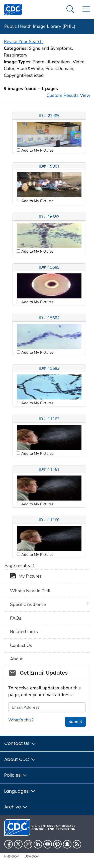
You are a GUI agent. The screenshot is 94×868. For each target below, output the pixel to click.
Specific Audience (28, 604)
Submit (75, 722)
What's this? (21, 720)
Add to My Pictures (37, 150)
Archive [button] (16, 807)
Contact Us (21, 645)
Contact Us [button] (20, 743)
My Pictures (26, 577)
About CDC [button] (20, 759)
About (16, 659)
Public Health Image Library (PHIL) (40, 26)
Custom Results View (68, 95)
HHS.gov (12, 856)
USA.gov (32, 856)
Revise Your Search (23, 42)
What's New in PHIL (31, 591)
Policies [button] (16, 775)
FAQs (16, 618)
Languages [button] (20, 791)
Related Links (24, 632)
